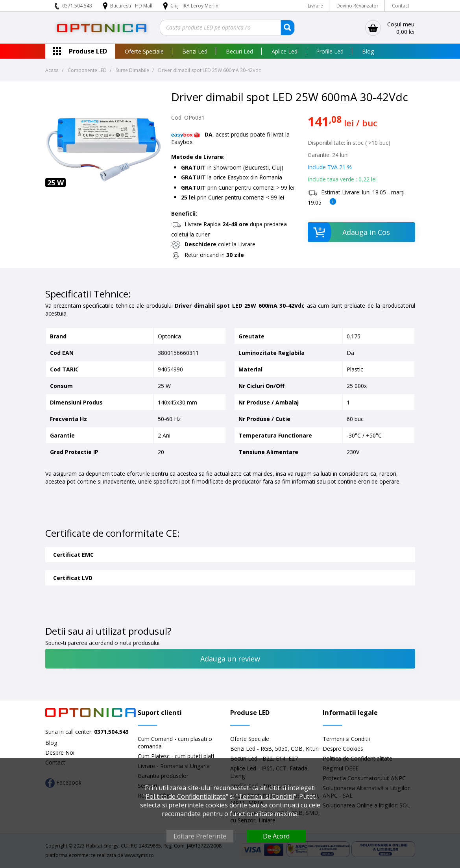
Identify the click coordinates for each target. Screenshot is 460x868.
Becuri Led (239, 51)
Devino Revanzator (357, 6)
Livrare (315, 6)
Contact (401, 6)
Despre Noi (60, 753)
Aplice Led (284, 51)
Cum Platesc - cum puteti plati (176, 756)
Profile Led (330, 51)
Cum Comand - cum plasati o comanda (175, 742)
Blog (368, 51)
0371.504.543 (77, 6)
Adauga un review (230, 659)
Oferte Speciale (144, 51)
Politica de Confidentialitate (186, 796)
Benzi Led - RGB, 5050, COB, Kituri (274, 749)
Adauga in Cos (349, 232)
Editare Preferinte (200, 836)
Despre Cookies (343, 749)
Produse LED (88, 51)
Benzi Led (195, 51)
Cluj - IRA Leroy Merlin (194, 6)
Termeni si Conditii (346, 739)
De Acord (276, 836)
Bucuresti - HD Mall (132, 6)
